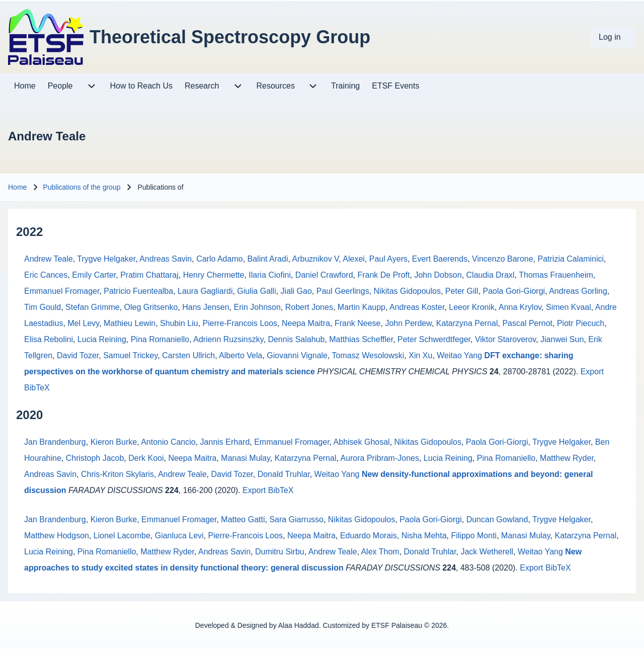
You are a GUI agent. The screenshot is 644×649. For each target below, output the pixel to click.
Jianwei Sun (562, 339)
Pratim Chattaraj (149, 275)
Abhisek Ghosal (362, 442)
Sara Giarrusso (296, 519)
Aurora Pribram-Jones (380, 458)
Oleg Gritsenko (151, 307)
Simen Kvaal (569, 307)
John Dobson (438, 275)
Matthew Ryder (567, 458)
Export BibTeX (268, 490)
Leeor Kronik (472, 307)
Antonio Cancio (168, 442)
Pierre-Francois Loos (240, 323)
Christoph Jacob (95, 458)
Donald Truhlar (284, 474)
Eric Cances (46, 275)
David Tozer (78, 355)
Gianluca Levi (179, 536)
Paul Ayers (388, 259)
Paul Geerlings (343, 291)
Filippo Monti (474, 536)
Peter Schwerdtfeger (434, 339)
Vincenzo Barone (503, 259)
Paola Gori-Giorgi (514, 291)
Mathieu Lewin (130, 323)
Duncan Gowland (497, 519)
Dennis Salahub (296, 339)
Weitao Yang (459, 355)
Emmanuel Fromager (62, 291)
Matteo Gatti (243, 519)
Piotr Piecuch (581, 323)
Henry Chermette (214, 275)
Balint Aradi (268, 259)
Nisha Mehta (424, 536)
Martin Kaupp (361, 307)
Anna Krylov (520, 307)
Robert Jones (309, 307)
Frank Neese (358, 323)
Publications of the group (82, 187)
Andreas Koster (417, 307)
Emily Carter (94, 275)
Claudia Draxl (491, 275)
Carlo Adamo (220, 259)
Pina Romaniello (160, 339)
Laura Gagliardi (205, 291)
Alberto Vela (240, 355)
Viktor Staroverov (505, 339)
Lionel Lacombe (122, 536)
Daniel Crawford (324, 275)
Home (17, 187)
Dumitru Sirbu (280, 552)
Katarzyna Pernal (467, 323)
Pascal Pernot (527, 323)
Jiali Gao (296, 291)
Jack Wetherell (487, 552)
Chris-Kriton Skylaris (117, 474)
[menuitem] (613, 37)
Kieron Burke (114, 442)
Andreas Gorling (578, 291)
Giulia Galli (256, 291)
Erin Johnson (257, 307)
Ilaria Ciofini (270, 275)
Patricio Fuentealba (138, 291)
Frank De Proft (383, 275)
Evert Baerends (440, 259)
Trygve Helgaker (106, 259)
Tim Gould (43, 307)
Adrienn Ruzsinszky (228, 339)
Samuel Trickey (130, 355)
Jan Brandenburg (55, 442)
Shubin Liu (179, 323)
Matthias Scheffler (361, 339)
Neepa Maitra (306, 323)
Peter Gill (462, 291)
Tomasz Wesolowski (368, 355)
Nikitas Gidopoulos (407, 291)
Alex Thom (380, 552)
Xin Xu (420, 355)
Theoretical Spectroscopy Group (230, 37)
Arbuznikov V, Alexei (328, 259)
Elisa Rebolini (49, 339)
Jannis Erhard (225, 442)
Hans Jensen (206, 307)
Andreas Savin (166, 259)
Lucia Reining (102, 339)
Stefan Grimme (93, 307)
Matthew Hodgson (57, 536)
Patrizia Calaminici (571, 259)
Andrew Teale (49, 259)
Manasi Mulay (246, 458)
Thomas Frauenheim (556, 275)
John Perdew (408, 323)
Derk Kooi (146, 458)
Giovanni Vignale (297, 355)
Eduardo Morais (369, 536)
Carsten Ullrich (188, 355)
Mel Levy (83, 323)
